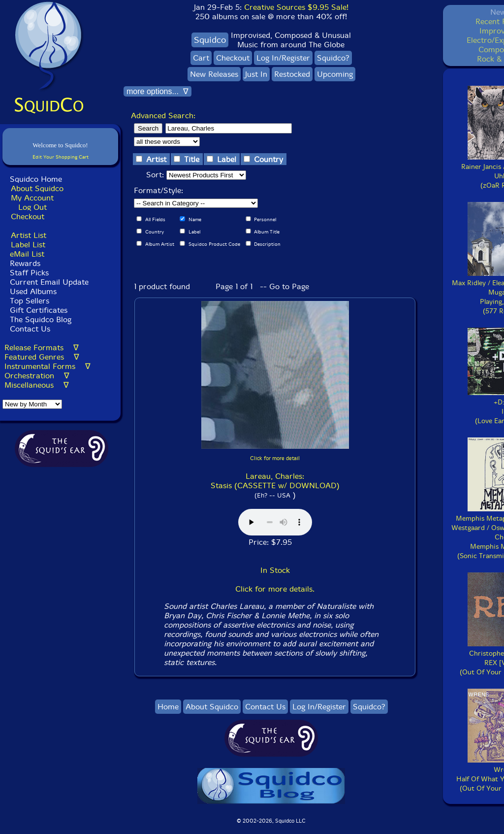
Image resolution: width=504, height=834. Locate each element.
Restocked (292, 74)
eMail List (27, 254)
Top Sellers (30, 301)
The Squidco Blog (41, 319)
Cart (201, 58)
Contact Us (29, 329)
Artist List (29, 235)
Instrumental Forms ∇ (47, 366)
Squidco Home (36, 179)
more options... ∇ (157, 91)
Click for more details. (275, 589)
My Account (32, 198)
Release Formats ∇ (42, 348)
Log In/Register (283, 58)
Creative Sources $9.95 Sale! (296, 7)
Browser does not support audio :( (275, 522)
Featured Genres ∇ (42, 357)
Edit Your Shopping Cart (61, 157)
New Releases (214, 74)
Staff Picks (29, 273)
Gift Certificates (39, 310)
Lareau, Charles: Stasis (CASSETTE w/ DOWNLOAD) (275, 481)
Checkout (28, 217)
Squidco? (333, 58)
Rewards (25, 263)
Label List (28, 245)
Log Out (32, 207)
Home (168, 707)
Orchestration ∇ (37, 376)
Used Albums (33, 291)
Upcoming (335, 74)
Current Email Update (48, 282)
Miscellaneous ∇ (37, 385)
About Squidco (37, 188)
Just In (256, 74)
